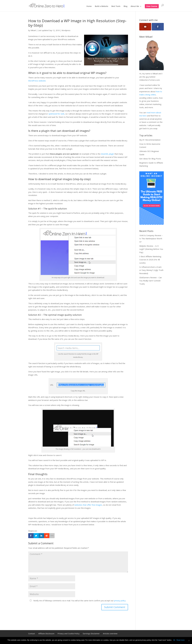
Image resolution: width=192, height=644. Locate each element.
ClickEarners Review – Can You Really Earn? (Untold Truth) (151, 281)
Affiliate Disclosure (46, 634)
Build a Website (102, 6)
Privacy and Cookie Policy (69, 634)
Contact (32, 634)
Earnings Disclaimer (91, 634)
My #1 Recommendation (150, 140)
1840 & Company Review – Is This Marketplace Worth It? (151, 239)
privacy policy (120, 601)
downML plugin (107, 154)
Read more (180, 640)
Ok (174, 640)
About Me (135, 6)
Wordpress (66, 30)
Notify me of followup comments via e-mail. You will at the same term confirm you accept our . (77, 601)
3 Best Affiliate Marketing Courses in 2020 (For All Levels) (150, 260)
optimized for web (56, 114)
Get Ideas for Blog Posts (150, 159)
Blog (125, 6)
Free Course (152, 6)
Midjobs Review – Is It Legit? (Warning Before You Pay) (151, 249)
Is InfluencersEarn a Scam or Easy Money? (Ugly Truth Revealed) (151, 270)
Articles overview (110, 634)
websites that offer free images (88, 505)
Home (89, 6)
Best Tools (116, 6)
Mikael (33, 30)
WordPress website (37, 81)
